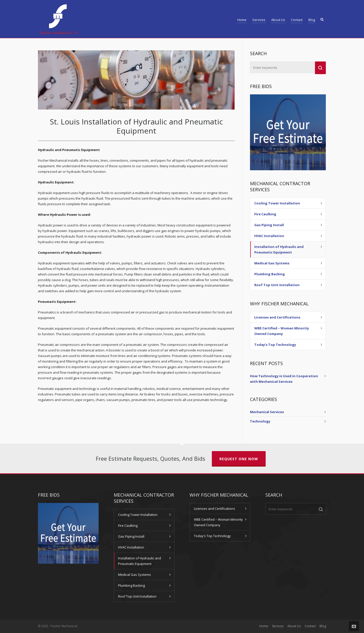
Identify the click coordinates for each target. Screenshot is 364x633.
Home (264, 626)
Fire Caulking (265, 214)
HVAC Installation (269, 236)
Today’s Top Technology (275, 345)
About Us (294, 626)
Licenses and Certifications (277, 317)
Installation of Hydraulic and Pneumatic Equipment (279, 249)
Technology (260, 421)
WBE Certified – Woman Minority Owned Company (282, 331)
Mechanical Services (267, 412)
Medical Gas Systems (272, 263)
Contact (310, 626)
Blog (323, 626)
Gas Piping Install (269, 225)
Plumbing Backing (270, 274)
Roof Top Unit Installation (277, 285)
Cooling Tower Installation (277, 203)
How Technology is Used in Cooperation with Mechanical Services (284, 379)
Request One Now (239, 459)
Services (278, 626)
